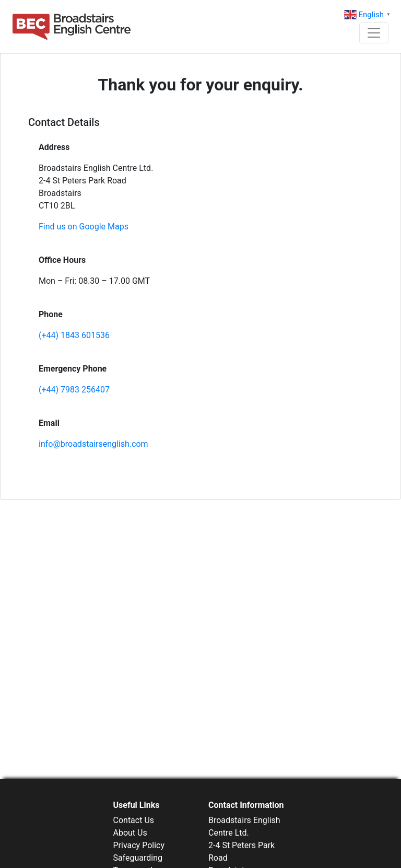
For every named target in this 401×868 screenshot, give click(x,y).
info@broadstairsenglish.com (93, 444)
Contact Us (134, 820)
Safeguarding (138, 858)
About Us (130, 833)
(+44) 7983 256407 (74, 390)
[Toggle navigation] (374, 33)
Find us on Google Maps (84, 227)
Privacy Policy (139, 845)
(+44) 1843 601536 (74, 335)
